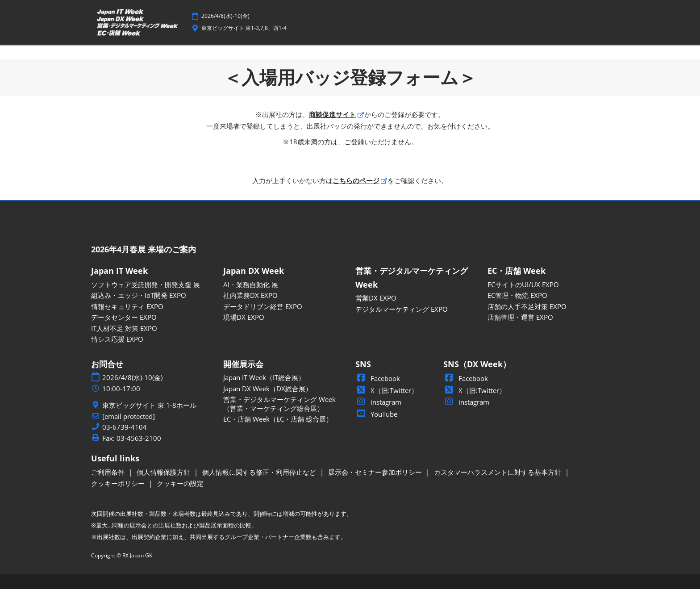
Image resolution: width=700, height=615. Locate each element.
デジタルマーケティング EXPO (402, 335)
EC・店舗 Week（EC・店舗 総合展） (278, 445)
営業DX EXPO (376, 324)
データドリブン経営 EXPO (263, 332)
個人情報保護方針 (164, 498)
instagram (378, 428)
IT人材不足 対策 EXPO (124, 354)
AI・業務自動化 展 (251, 310)
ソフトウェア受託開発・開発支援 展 (146, 310)
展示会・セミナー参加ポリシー (376, 498)
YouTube (376, 440)
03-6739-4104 (125, 453)
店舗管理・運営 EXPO (520, 343)
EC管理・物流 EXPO (517, 321)
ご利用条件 (109, 498)
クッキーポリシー (119, 509)
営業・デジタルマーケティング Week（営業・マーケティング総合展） (279, 430)
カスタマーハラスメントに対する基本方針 (498, 498)
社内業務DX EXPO (250, 321)
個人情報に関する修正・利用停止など (260, 498)
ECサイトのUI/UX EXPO (523, 310)
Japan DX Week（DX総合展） (268, 414)
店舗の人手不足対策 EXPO (527, 332)
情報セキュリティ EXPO (127, 332)
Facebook (378, 404)
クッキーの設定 (180, 509)
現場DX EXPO (244, 343)
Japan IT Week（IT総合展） (264, 403)
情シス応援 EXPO (117, 365)
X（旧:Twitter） (387, 416)
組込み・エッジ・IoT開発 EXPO (139, 321)
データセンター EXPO (124, 343)
